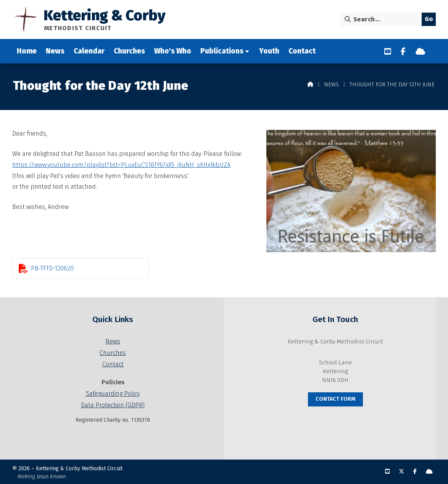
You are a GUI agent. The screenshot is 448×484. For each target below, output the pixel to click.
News (331, 85)
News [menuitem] (55, 51)
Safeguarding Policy (113, 394)
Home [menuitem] (27, 51)
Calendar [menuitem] (89, 51)
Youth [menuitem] (269, 51)
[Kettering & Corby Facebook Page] (403, 52)
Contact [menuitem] (302, 51)
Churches (113, 353)
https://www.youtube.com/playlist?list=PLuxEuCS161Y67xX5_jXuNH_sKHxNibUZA (121, 165)
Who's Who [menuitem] (173, 51)
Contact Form (335, 399)
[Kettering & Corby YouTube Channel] (388, 52)
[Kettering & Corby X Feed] (401, 472)
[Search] (383, 19)
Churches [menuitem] (129, 51)
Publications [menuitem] (222, 51)
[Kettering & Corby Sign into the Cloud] (420, 52)
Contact (113, 364)
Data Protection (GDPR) (113, 405)
